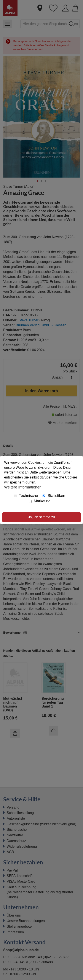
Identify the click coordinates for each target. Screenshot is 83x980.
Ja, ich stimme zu (41, 517)
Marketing (40, 501)
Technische (26, 496)
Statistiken (54, 496)
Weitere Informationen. (23, 487)
